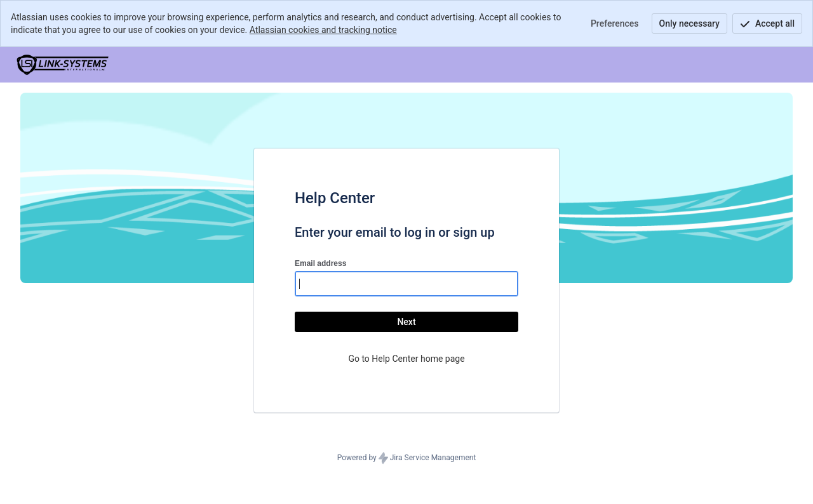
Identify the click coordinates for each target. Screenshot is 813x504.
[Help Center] (63, 65)
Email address (320, 263)
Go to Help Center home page (406, 359)
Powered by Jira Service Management (407, 458)
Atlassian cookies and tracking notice (323, 30)
